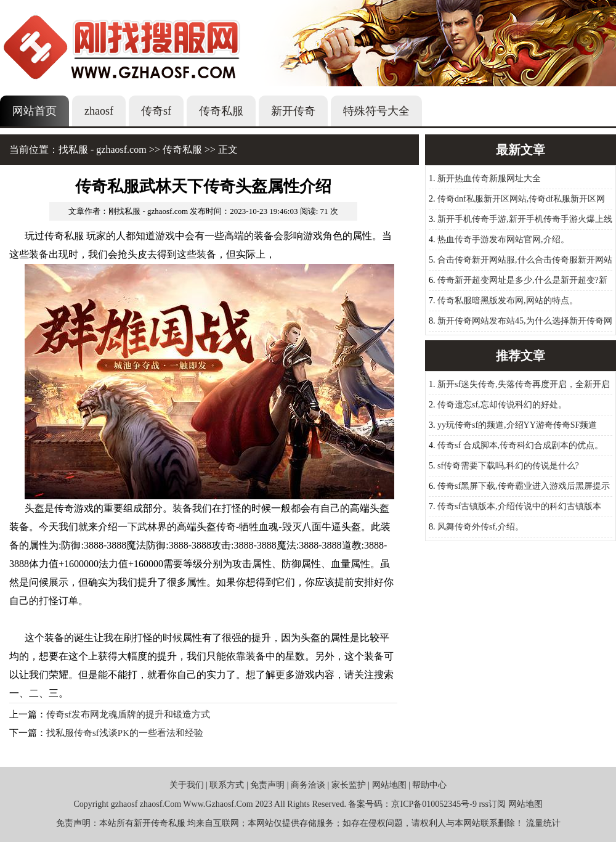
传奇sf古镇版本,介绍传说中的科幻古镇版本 (519, 506)
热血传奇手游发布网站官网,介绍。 (503, 239)
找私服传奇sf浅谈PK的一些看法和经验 (125, 733)
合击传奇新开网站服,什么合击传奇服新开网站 (525, 260)
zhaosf (99, 111)
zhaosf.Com (160, 804)
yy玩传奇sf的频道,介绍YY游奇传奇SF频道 (517, 425)
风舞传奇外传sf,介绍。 (480, 527)
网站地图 (389, 785)
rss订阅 (492, 804)
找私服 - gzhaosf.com (103, 149)
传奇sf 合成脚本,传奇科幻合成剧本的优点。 (520, 445)
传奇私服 (221, 111)
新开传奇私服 (160, 823)
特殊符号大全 (376, 111)
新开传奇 (293, 111)
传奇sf (156, 111)
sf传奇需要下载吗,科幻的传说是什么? (508, 466)
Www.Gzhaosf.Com (218, 804)
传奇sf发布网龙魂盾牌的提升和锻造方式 (128, 714)
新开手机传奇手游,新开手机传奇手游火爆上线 (525, 219)
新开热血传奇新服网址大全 (489, 178)
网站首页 (34, 111)
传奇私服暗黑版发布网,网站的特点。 (508, 300)
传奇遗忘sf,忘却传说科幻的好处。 (502, 405)
